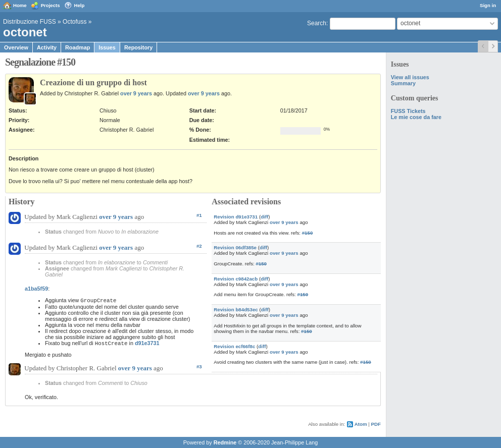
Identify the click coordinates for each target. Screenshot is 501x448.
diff (264, 217)
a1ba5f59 (36, 289)
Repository (138, 47)
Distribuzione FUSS (30, 22)
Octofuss (74, 22)
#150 (308, 233)
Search (317, 23)
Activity (47, 47)
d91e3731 (147, 343)
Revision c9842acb (236, 279)
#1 (199, 215)
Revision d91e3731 (236, 217)
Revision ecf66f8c (234, 346)
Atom (361, 424)
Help (80, 5)
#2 (199, 246)
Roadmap (78, 47)
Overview (16, 47)
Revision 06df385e (235, 247)
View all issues (410, 77)
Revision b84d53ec (236, 310)
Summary (403, 83)
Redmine (225, 442)
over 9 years (136, 93)
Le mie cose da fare (416, 117)
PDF (376, 424)
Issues (107, 47)
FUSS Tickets (408, 111)
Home (20, 5)
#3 (199, 367)
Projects (51, 5)
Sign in (488, 5)
